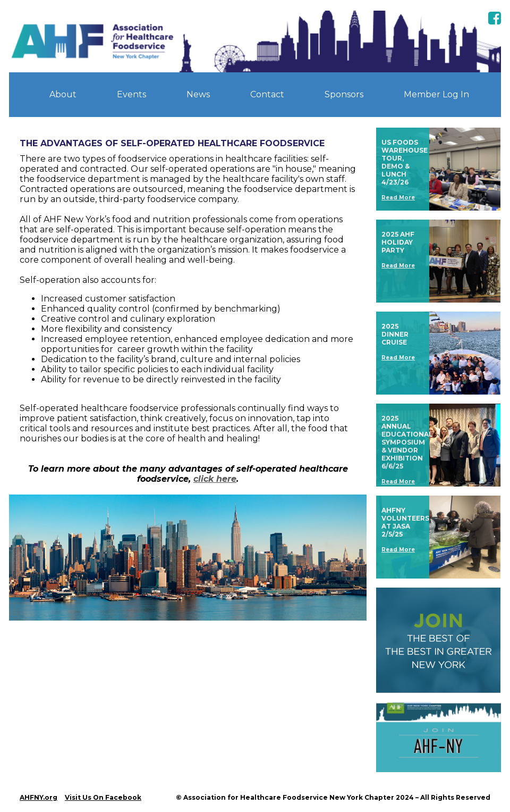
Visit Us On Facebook (103, 797)
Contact (267, 94)
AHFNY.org (39, 797)
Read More (398, 198)
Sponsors (344, 94)
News (198, 94)
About (63, 94)
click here (215, 479)
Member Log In (436, 94)
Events (131, 94)
